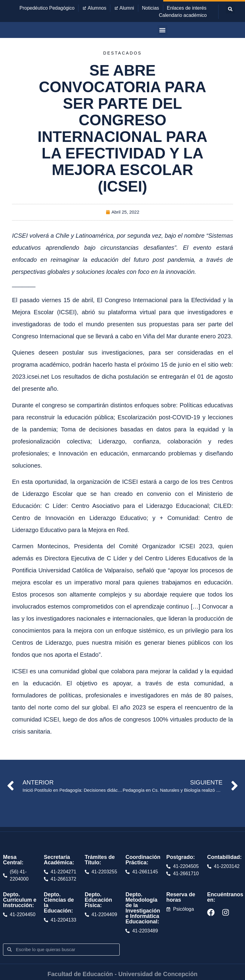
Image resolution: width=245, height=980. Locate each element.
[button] (230, 9)
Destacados (122, 53)
